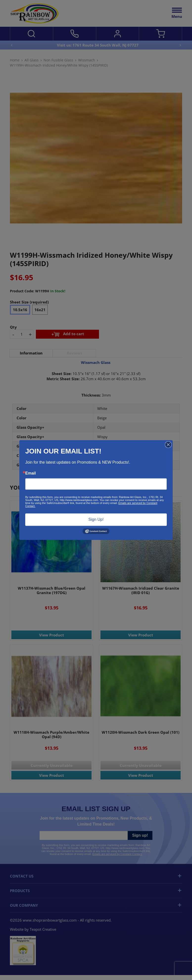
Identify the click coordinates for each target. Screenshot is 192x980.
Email (31, 473)
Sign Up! (96, 519)
